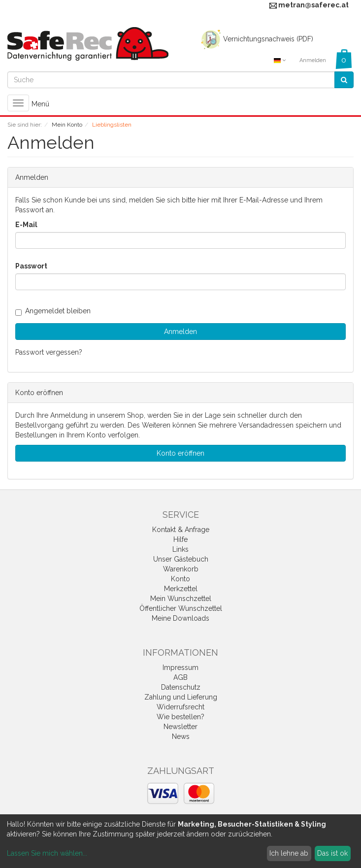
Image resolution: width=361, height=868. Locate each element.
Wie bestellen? (180, 717)
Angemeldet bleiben (53, 311)
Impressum (180, 668)
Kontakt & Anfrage (181, 530)
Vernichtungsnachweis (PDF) (256, 39)
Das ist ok (332, 853)
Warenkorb (181, 569)
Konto (180, 579)
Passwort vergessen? (49, 352)
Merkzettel (181, 589)
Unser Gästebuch (181, 559)
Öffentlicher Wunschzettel (181, 608)
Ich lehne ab (289, 853)
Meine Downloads (180, 618)
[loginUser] (180, 240)
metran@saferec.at (313, 5)
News (181, 736)
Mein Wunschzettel (181, 599)
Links (180, 549)
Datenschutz (181, 687)
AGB (180, 677)
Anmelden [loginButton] (180, 332)
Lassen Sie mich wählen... (47, 853)
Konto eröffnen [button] (180, 453)
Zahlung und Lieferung (181, 697)
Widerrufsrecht (180, 707)
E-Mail (26, 225)
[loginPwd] (180, 282)
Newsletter (180, 727)
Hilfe (180, 539)
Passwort (31, 266)
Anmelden (313, 60)
